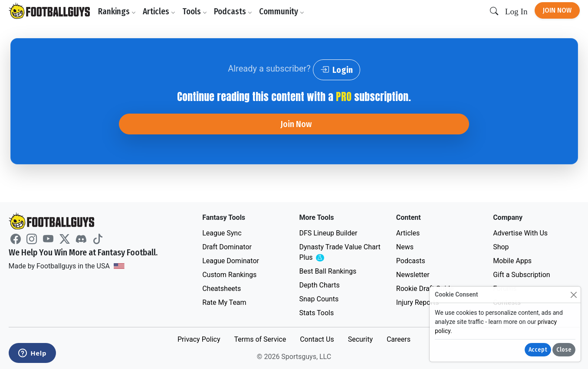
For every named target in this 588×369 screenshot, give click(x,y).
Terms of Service (260, 339)
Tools (195, 11)
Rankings (117, 11)
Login (337, 70)
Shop (501, 247)
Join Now (557, 10)
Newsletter (413, 275)
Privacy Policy (199, 339)
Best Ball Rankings (328, 271)
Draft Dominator (227, 247)
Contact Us (317, 339)
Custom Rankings (229, 275)
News (405, 247)
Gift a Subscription (522, 275)
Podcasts (233, 11)
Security (360, 339)
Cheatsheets (222, 289)
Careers (399, 339)
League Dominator (231, 261)
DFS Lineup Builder (328, 233)
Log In (516, 11)
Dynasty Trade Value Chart (340, 253)
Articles (159, 11)
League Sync (222, 233)
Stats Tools (316, 313)
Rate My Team (224, 302)
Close (564, 350)
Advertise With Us (520, 233)
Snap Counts (319, 299)
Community (282, 11)
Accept (538, 350)
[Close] (573, 295)
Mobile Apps (512, 261)
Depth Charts (319, 285)
